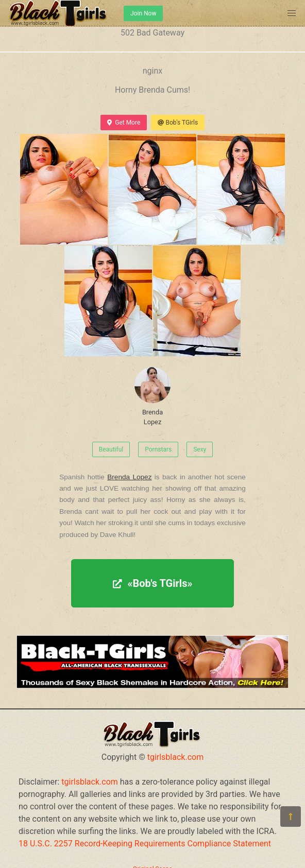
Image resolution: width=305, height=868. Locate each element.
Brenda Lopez (152, 396)
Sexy (200, 449)
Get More (124, 123)
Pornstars (158, 449)
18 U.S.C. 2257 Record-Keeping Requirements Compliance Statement (145, 844)
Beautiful (111, 449)
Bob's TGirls (178, 123)
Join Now (143, 13)
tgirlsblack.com (176, 757)
